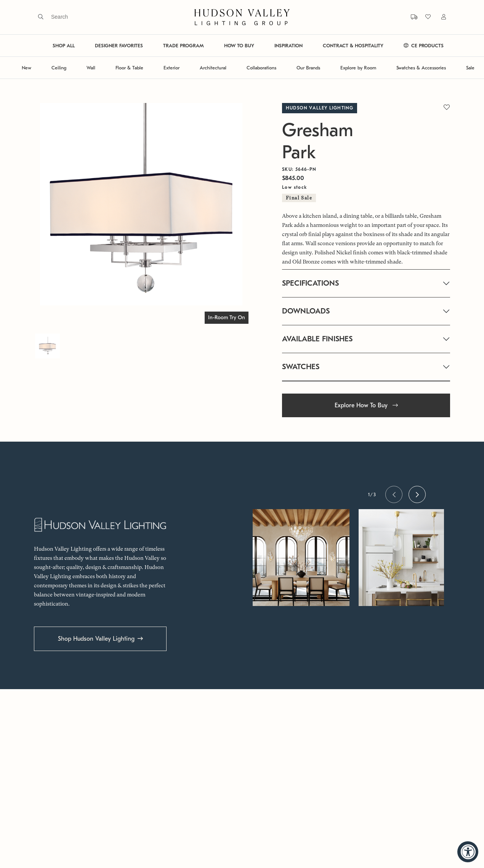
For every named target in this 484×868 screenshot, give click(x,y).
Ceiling (59, 68)
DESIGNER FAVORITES (119, 46)
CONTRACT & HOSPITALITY (353, 46)
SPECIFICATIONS (310, 283)
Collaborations (261, 68)
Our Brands (308, 68)
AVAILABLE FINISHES (317, 339)
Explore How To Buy (366, 405)
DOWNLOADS (306, 311)
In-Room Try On (227, 317)
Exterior (171, 68)
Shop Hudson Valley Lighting (96, 639)
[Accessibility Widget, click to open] (468, 852)
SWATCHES (301, 367)
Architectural (213, 68)
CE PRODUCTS (424, 46)
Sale (470, 68)
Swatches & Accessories (421, 68)
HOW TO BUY (239, 46)
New (26, 68)
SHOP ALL (64, 46)
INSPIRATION (288, 46)
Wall (91, 68)
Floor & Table (129, 68)
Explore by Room (358, 68)
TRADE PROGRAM (184, 46)
